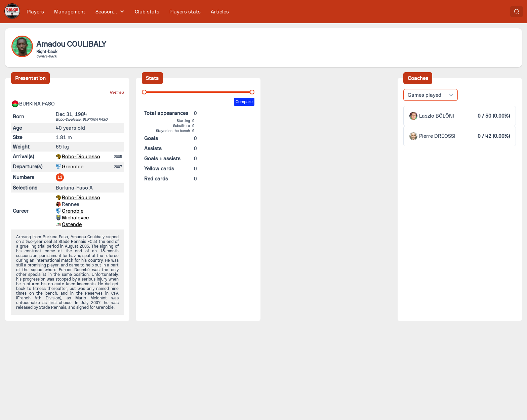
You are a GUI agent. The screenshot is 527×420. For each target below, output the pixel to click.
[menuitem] (35, 12)
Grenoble (73, 167)
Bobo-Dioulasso (81, 157)
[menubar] (128, 12)
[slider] (144, 92)
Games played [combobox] (424, 95)
